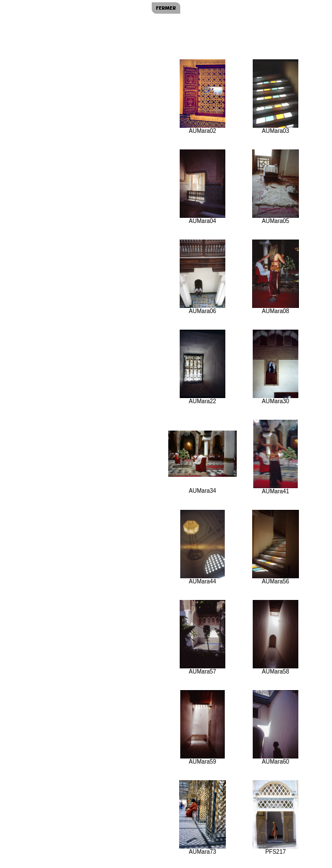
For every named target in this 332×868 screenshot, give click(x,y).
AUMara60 (275, 727)
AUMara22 (202, 367)
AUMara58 (276, 637)
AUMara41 (276, 457)
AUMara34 (203, 462)
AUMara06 (203, 277)
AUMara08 (276, 277)
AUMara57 (203, 637)
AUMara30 (276, 367)
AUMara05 (275, 187)
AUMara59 (203, 727)
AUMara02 (203, 97)
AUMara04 (203, 187)
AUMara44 (203, 547)
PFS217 (276, 818)
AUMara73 (203, 818)
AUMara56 (276, 547)
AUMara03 (276, 97)
